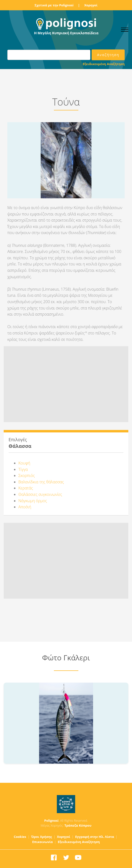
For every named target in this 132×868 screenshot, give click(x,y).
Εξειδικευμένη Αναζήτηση (104, 64)
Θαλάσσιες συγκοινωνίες (40, 494)
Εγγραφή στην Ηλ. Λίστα (95, 837)
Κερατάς (26, 488)
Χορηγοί (91, 5)
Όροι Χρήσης (42, 837)
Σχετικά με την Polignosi (54, 5)
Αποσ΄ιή (25, 507)
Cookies (20, 837)
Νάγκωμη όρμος (33, 501)
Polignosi (52, 820)
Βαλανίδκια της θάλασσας (41, 482)
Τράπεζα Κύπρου (78, 825)
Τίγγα (23, 469)
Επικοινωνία (43, 842)
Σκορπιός (27, 476)
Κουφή (24, 463)
